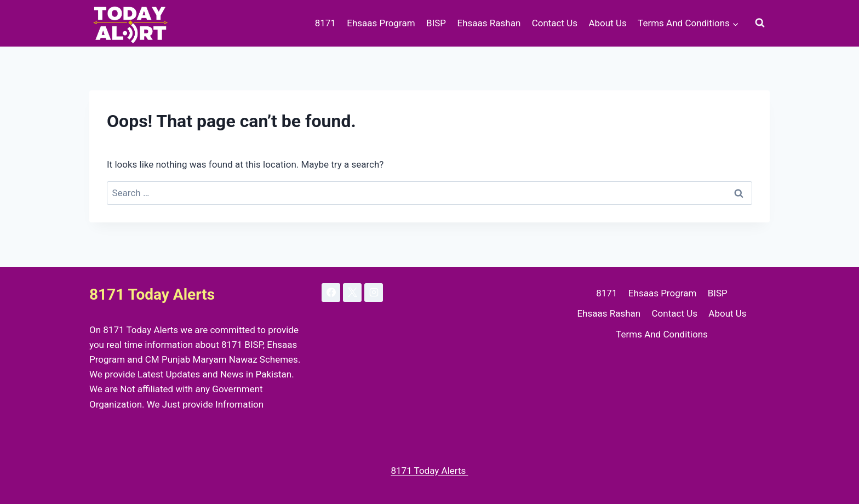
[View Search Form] (760, 23)
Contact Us (555, 23)
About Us (607, 23)
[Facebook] (331, 293)
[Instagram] (374, 293)
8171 (325, 23)
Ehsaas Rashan (489, 23)
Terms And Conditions (662, 334)
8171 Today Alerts (429, 471)
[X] (352, 293)
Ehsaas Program (381, 23)
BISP (436, 23)
